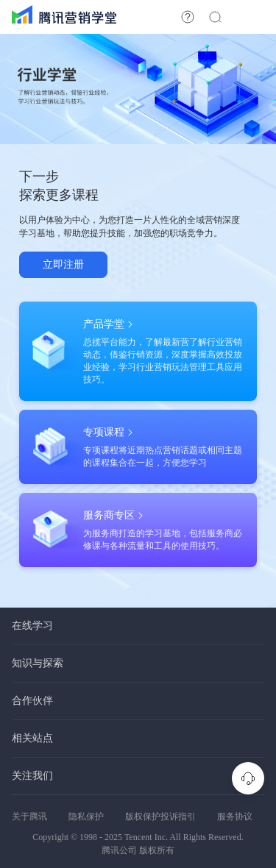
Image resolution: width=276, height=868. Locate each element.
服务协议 (235, 817)
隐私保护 (86, 817)
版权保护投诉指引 (160, 817)
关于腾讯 (29, 817)
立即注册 (63, 264)
